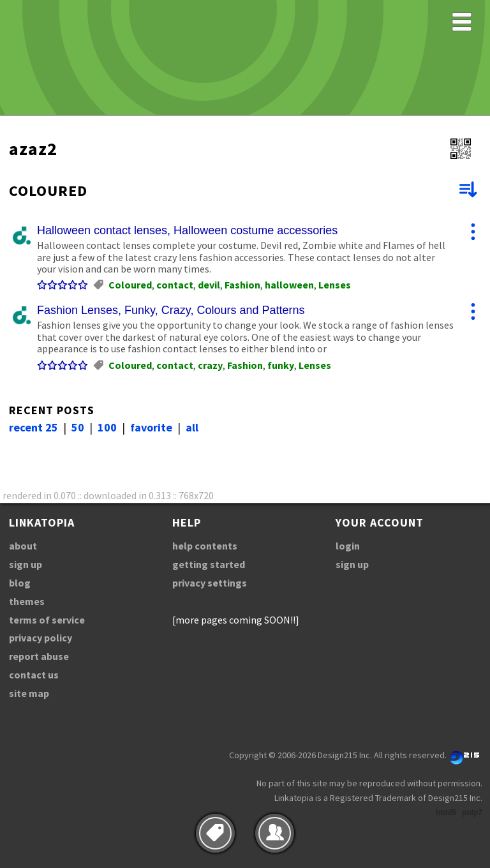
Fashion (242, 285)
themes (27, 601)
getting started (209, 564)
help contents (205, 546)
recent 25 (33, 427)
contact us (34, 675)
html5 (446, 812)
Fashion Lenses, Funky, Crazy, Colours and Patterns (171, 310)
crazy (210, 365)
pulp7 (472, 812)
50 (78, 427)
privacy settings (210, 583)
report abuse (39, 656)
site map (29, 693)
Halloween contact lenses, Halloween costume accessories (187, 230)
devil (209, 285)
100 (107, 427)
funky (281, 365)
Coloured (130, 285)
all (192, 427)
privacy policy (41, 638)
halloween (289, 285)
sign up (26, 564)
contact (175, 285)
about (23, 546)
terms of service (47, 620)
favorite (151, 427)
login (348, 546)
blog (20, 583)
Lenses (335, 285)
